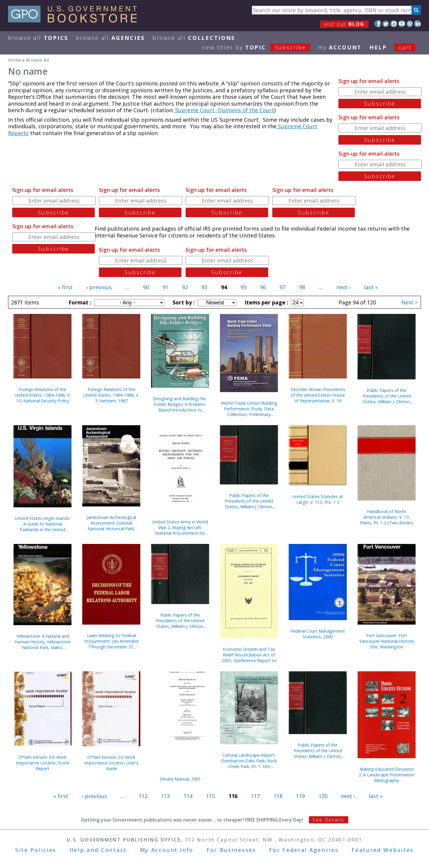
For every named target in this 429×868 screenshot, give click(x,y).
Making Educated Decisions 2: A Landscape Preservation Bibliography (387, 775)
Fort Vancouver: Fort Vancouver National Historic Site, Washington (387, 641)
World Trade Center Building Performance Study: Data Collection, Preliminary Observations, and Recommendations (249, 409)
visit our (344, 24)
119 (300, 796)
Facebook (378, 24)
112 (143, 796)
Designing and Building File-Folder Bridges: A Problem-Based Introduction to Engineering (180, 404)
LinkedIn (418, 24)
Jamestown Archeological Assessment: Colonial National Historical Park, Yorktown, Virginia (111, 523)
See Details (328, 820)
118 (278, 796)
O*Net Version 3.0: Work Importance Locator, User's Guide (111, 763)
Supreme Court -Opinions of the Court (224, 110)
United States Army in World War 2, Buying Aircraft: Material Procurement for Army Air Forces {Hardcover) (180, 527)
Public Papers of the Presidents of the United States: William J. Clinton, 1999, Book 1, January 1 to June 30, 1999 (318, 751)
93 (204, 287)
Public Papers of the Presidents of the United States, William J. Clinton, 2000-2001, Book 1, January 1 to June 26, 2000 (249, 501)
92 (185, 287)
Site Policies (36, 850)
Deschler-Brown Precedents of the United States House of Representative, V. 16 (318, 395)
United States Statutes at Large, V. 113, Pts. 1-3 (318, 499)
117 (255, 796)
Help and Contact (98, 850)
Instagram (394, 24)
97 (282, 287)
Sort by (183, 302)
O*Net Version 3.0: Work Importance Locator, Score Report (43, 763)
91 (165, 287)
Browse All (38, 38)
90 (146, 287)
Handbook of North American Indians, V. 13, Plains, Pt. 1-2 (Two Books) (387, 517)
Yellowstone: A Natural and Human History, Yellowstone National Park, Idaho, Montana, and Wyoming (43, 642)
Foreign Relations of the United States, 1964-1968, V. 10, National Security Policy (43, 395)
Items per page (266, 302)
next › (343, 287)
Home (15, 60)
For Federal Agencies (304, 850)
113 (165, 796)
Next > (410, 302)
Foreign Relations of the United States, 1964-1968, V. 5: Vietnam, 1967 (111, 395)
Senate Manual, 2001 (180, 779)
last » (371, 287)
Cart (405, 47)
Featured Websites (383, 850)
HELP (378, 47)
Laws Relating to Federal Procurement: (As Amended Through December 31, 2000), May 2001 (111, 641)
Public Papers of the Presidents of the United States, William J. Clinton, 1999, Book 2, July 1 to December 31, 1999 (180, 621)
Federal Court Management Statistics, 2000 (318, 634)
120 (323, 796)
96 (263, 287)
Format (79, 302)
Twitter (386, 24)
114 (188, 796)
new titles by (260, 47)
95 (243, 287)
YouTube (402, 24)
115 (210, 796)
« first (65, 287)
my (340, 47)
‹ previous (99, 287)
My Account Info (167, 850)
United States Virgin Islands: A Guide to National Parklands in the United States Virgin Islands (42, 524)
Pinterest (410, 24)
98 (302, 287)
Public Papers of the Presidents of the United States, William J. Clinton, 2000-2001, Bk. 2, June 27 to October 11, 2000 (387, 396)
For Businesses (231, 850)
